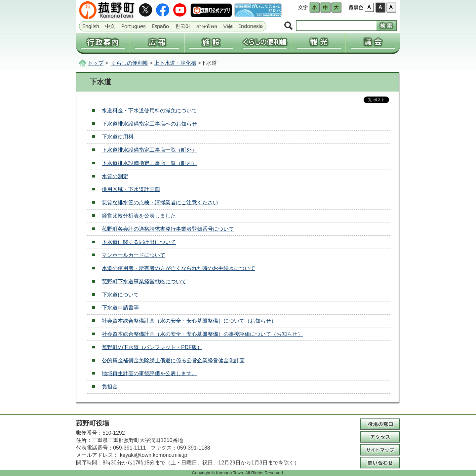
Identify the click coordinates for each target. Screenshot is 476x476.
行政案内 (103, 43)
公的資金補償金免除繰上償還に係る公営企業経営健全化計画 (173, 360)
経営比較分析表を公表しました (139, 216)
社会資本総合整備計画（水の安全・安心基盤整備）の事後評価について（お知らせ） (202, 334)
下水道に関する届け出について (139, 242)
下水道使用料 (118, 137)
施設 (211, 43)
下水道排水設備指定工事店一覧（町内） (149, 163)
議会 (373, 43)
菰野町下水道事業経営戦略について (144, 281)
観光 (319, 43)
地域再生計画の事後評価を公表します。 (149, 373)
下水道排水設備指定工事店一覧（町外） (149, 150)
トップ (96, 63)
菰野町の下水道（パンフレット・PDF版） (152, 347)
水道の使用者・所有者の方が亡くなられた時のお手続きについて (178, 268)
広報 (157, 43)
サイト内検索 (288, 26)
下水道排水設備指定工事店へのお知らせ (149, 124)
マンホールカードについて (134, 255)
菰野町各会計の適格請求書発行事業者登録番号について (168, 229)
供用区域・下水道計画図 (131, 189)
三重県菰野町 (108, 10)
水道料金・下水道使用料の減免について (149, 111)
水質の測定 (115, 176)
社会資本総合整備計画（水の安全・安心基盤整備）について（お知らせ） (189, 321)
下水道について (120, 295)
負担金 (110, 387)
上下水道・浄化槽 (175, 63)
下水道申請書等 (120, 308)
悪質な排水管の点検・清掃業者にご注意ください (160, 202)
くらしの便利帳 (265, 43)
